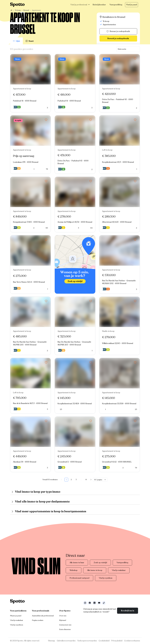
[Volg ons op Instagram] (85, 603)
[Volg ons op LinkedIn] (94, 603)
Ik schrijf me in (128, 611)
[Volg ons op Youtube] (99, 603)
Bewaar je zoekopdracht (118, 31)
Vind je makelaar (119, 570)
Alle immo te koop (95, 570)
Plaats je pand (16, 616)
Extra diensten (65, 629)
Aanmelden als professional (43, 616)
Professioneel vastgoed (79, 578)
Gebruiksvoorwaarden (66, 641)
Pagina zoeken (38, 620)
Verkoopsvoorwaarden (87, 641)
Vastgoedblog (116, 5)
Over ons (63, 616)
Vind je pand (132, 5)
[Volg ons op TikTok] (104, 603)
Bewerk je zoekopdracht (118, 38)
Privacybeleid (117, 641)
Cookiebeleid (104, 641)
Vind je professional (79, 5)
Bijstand (63, 620)
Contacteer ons (65, 625)
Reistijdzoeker (99, 5)
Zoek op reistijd (100, 563)
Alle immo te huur (77, 563)
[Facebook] (90, 603)
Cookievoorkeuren (132, 641)
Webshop (74, 570)
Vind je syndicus (106, 578)
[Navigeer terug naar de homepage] (17, 5)
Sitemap (52, 641)
